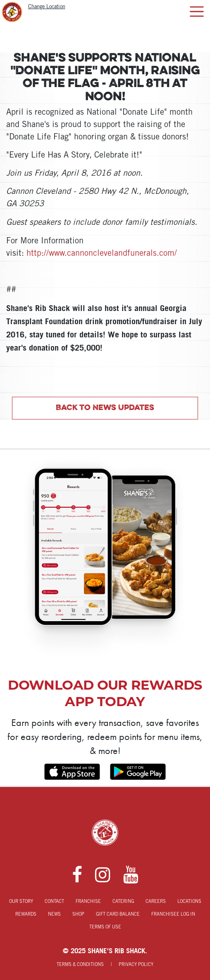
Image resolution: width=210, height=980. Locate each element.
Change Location (47, 7)
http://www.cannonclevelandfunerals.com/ (102, 254)
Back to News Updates (105, 408)
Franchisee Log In (173, 914)
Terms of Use (105, 927)
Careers (156, 902)
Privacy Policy (136, 965)
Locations (189, 902)
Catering (123, 902)
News (54, 914)
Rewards (26, 914)
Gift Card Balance (118, 914)
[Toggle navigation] (197, 12)
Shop (78, 914)
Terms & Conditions (80, 965)
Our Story (21, 902)
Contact (54, 902)
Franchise (88, 902)
